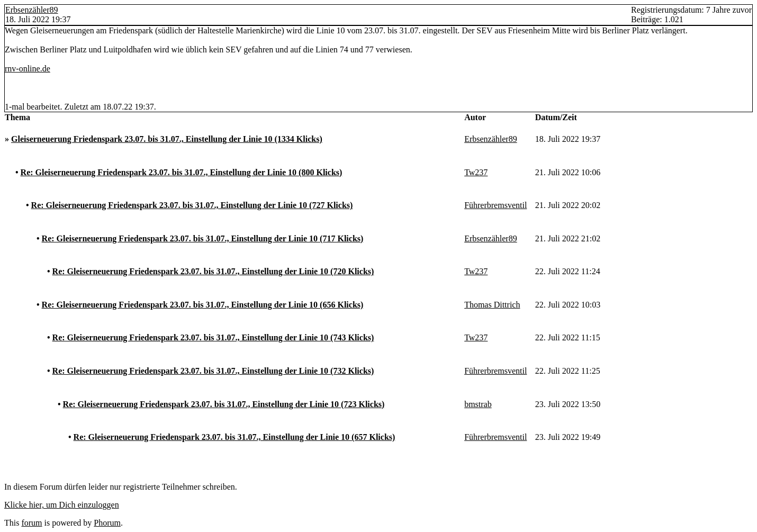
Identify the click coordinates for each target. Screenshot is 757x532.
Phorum (107, 523)
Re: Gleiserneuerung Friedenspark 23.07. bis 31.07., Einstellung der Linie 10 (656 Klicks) (203, 305)
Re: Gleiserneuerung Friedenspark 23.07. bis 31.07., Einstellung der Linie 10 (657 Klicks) (235, 437)
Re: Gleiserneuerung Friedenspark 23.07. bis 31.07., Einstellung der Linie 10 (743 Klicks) (213, 337)
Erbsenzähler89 (32, 10)
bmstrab (478, 404)
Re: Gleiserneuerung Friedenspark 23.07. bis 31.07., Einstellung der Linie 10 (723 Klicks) (224, 404)
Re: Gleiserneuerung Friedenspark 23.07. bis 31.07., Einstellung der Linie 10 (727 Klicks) (192, 205)
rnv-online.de (28, 69)
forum (31, 523)
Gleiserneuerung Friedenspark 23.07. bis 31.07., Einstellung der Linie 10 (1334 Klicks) (167, 139)
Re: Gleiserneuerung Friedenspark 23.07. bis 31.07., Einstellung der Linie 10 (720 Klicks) (213, 271)
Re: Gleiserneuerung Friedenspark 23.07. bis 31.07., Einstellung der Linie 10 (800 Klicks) (182, 172)
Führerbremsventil (495, 205)
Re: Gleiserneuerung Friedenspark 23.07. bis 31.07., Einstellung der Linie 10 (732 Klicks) (213, 371)
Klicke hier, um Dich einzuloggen (62, 505)
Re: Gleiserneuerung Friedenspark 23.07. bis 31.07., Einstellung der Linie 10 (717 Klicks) (203, 238)
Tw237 (476, 172)
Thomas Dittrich (492, 305)
